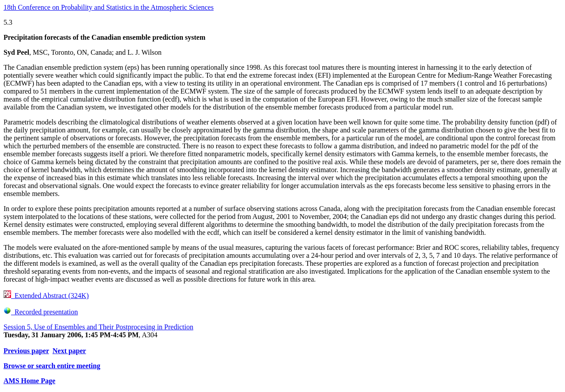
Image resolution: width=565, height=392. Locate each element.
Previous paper (26, 351)
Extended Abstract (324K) (46, 296)
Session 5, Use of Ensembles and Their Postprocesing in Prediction (98, 327)
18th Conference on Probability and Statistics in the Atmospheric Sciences (109, 7)
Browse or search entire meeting (52, 366)
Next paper (69, 351)
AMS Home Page (29, 381)
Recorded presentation (41, 312)
